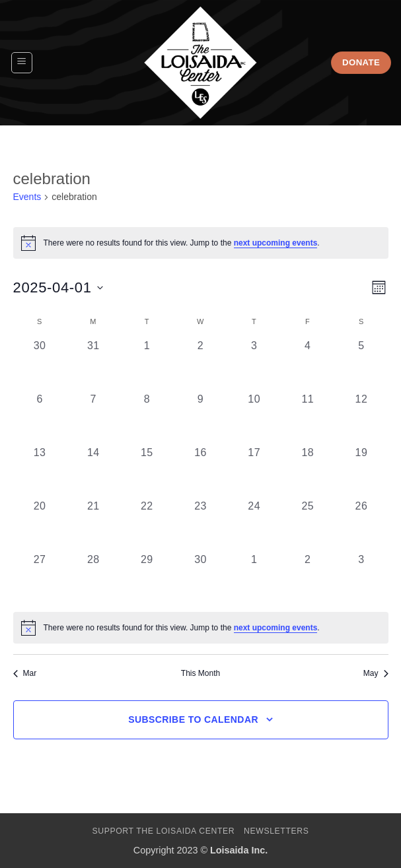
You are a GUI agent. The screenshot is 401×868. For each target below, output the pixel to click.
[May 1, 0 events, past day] (254, 579)
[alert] (201, 628)
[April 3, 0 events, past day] (254, 365)
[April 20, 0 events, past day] (40, 525)
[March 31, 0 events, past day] (93, 365)
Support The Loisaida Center (163, 831)
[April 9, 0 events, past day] (200, 418)
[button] (22, 63)
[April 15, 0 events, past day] (147, 472)
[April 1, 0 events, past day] (147, 365)
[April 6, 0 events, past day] (40, 418)
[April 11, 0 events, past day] (308, 418)
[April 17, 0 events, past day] (254, 472)
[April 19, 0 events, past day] (361, 472)
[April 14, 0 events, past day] (93, 472)
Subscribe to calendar (193, 719)
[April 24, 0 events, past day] (254, 525)
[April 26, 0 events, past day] (361, 525)
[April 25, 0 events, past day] (308, 525)
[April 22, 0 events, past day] (147, 525)
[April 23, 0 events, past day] (200, 525)
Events (27, 197)
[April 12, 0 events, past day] (361, 418)
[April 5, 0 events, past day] (361, 365)
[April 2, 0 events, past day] (200, 365)
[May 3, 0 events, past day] (361, 579)
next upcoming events (276, 243)
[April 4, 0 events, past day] (308, 365)
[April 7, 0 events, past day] (93, 418)
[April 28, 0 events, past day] (93, 579)
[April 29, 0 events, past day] (147, 579)
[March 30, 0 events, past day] (40, 365)
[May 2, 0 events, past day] (308, 579)
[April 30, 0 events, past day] (200, 579)
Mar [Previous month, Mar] (25, 673)
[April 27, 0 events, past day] (40, 579)
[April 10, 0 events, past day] (254, 418)
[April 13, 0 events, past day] (40, 472)
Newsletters (276, 831)
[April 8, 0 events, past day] (147, 418)
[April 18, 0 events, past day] (308, 472)
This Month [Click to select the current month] (200, 673)
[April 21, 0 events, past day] (93, 525)
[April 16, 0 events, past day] (200, 472)
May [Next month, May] (376, 673)
